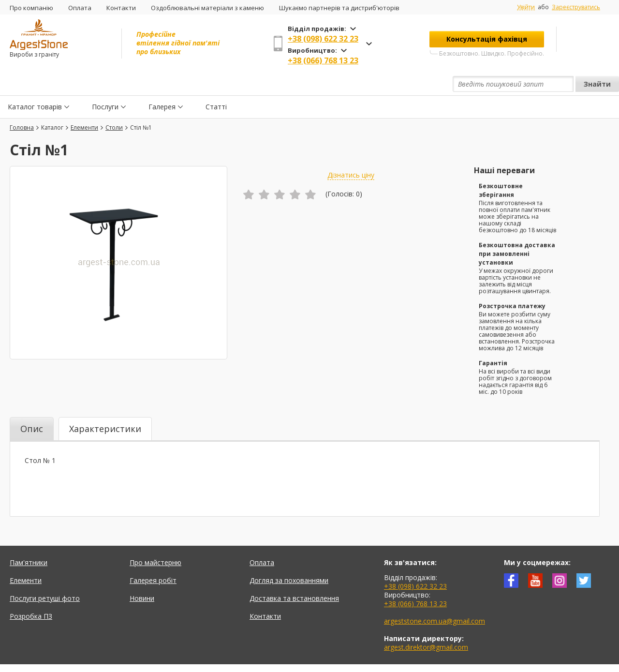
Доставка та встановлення (294, 576)
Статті (216, 84)
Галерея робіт (153, 558)
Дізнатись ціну (351, 153)
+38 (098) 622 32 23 (323, 39)
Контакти (121, 8)
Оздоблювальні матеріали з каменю (207, 8)
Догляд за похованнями (289, 558)
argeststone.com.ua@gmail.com (435, 599)
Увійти (526, 7)
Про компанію (31, 8)
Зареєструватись (576, 7)
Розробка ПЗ (31, 594)
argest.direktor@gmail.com (426, 625)
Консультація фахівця (487, 39)
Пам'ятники (29, 540)
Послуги (105, 84)
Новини (142, 576)
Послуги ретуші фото (45, 576)
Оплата (80, 8)
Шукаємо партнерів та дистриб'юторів (339, 8)
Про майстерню (155, 540)
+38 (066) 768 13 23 (323, 60)
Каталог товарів (35, 84)
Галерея (162, 84)
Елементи (26, 558)
